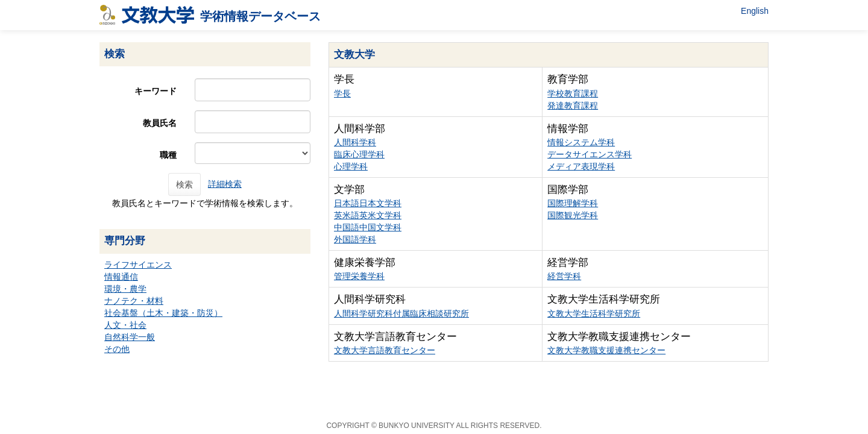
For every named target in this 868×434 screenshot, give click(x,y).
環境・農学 (125, 289)
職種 (168, 155)
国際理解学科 (573, 203)
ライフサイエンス (138, 265)
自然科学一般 (130, 337)
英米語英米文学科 (368, 215)
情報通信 (121, 277)
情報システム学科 (581, 142)
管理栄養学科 (359, 276)
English (755, 11)
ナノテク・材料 (134, 301)
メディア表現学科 (581, 166)
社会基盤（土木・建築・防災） (163, 313)
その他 (117, 349)
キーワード (156, 91)
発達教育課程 (573, 105)
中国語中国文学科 (368, 227)
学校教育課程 (573, 93)
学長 (342, 93)
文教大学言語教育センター (385, 350)
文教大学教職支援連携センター (606, 350)
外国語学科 (355, 239)
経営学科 (564, 276)
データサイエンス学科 (590, 154)
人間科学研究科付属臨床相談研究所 (401, 313)
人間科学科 (355, 142)
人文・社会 (125, 325)
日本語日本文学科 (368, 203)
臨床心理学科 (359, 154)
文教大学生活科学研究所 (594, 313)
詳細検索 (225, 184)
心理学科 (351, 166)
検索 (184, 184)
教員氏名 (160, 123)
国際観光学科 (573, 215)
